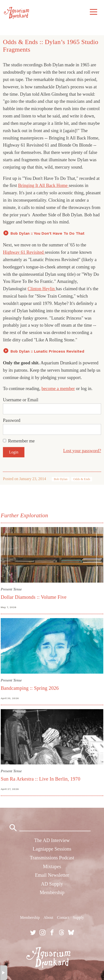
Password (12, 420)
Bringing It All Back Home (43, 185)
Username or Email (21, 400)
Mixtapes (52, 866)
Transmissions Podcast (52, 858)
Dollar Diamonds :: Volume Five (34, 597)
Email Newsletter (52, 875)
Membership (52, 892)
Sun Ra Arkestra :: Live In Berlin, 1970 (41, 779)
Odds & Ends (82, 479)
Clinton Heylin (42, 289)
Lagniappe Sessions (52, 849)
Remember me (21, 441)
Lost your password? (82, 451)
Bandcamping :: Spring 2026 (30, 688)
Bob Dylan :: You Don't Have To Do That (47, 233)
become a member (58, 388)
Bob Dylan (61, 479)
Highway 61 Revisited (24, 252)
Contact (63, 917)
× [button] (4, 973)
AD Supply (52, 884)
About (48, 917)
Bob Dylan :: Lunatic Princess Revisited (47, 351)
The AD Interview (52, 840)
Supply (78, 917)
